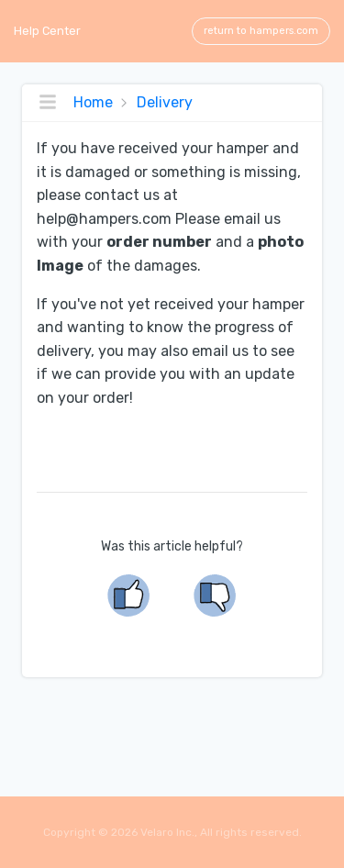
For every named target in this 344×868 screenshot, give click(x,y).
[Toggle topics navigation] (48, 103)
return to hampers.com (261, 31)
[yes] (129, 595)
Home (93, 102)
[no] (216, 595)
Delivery (163, 102)
